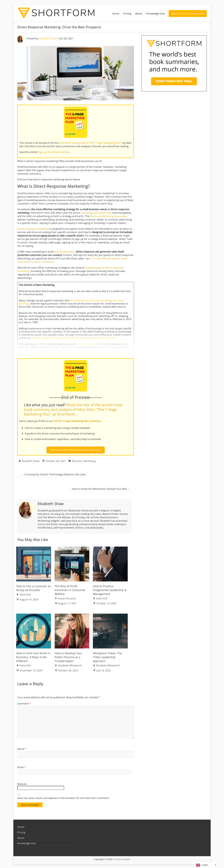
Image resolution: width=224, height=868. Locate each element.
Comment (24, 702)
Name (22, 748)
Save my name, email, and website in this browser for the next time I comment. (63, 797)
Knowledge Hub (155, 14)
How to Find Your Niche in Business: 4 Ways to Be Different (33, 656)
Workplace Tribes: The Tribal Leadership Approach (107, 656)
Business (77, 460)
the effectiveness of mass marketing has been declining (71, 302)
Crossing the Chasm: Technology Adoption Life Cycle (53, 473)
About (139, 14)
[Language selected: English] (206, 865)
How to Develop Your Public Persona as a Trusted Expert (68, 656)
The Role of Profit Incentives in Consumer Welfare (70, 589)
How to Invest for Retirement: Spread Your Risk (101, 488)
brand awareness (64, 252)
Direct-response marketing (33, 229)
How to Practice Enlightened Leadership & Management (110, 589)
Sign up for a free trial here (54, 152)
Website (22, 783)
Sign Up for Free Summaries (188, 14)
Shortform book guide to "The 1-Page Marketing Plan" (91, 143)
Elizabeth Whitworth (70, 664)
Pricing (127, 14)
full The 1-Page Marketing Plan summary (77, 421)
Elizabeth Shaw (48, 38)
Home (116, 14)
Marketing (90, 460)
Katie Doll (25, 593)
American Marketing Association (109, 216)
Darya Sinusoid (67, 597)
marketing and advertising (96, 213)
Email (21, 766)
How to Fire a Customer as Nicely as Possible (33, 587)
